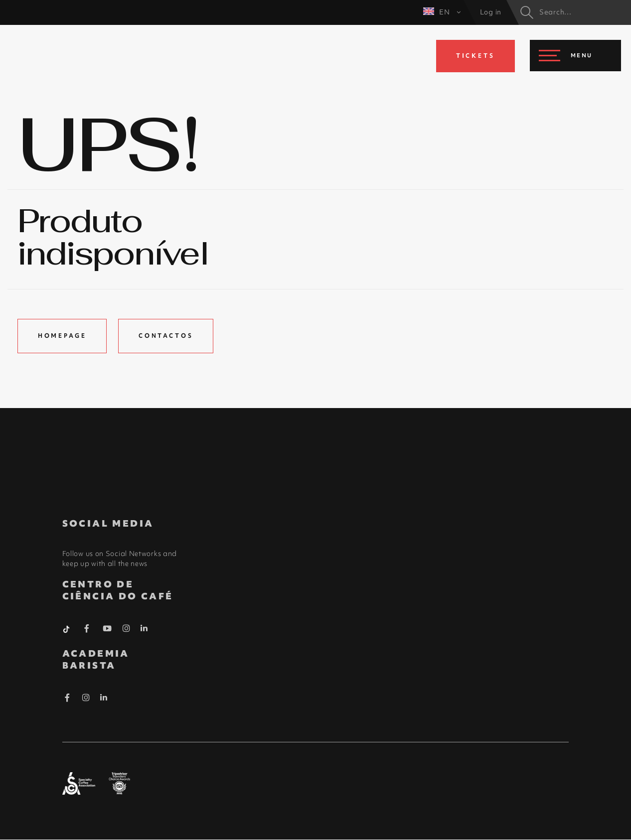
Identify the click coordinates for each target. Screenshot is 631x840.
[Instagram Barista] (127, 629)
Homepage (62, 336)
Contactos (166, 336)
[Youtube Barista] (107, 631)
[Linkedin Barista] (144, 629)
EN (442, 12)
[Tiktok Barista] (67, 629)
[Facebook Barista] (87, 631)
